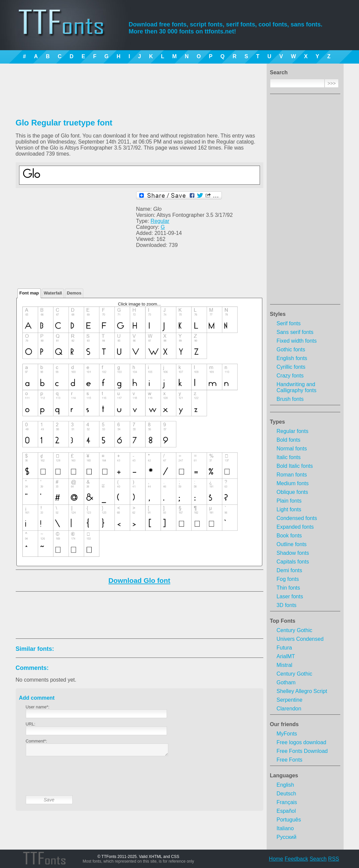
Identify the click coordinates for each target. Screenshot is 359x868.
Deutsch (287, 794)
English (285, 785)
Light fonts (289, 509)
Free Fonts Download (302, 751)
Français (287, 802)
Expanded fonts (295, 527)
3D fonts (287, 605)
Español (286, 811)
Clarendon (289, 709)
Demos (74, 293)
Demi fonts (289, 570)
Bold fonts (289, 440)
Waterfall (53, 293)
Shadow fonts (293, 553)
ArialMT (286, 656)
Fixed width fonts (297, 341)
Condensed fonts (297, 518)
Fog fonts (288, 579)
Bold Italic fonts (295, 466)
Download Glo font (139, 580)
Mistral (285, 665)
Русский (287, 837)
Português (289, 820)
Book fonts (289, 536)
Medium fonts (293, 483)
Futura (284, 648)
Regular (160, 221)
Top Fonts (283, 621)
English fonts (292, 358)
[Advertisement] (305, 201)
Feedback (296, 859)
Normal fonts (292, 449)
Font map (29, 293)
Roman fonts (292, 475)
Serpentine (290, 700)
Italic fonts (289, 457)
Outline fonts (292, 544)
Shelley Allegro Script (302, 691)
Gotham (286, 682)
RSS (334, 859)
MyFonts (287, 734)
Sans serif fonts (295, 332)
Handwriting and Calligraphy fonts (297, 387)
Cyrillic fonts (291, 367)
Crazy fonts (290, 376)
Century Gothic (295, 630)
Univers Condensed (300, 639)
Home (276, 859)
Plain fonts (289, 501)
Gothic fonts (291, 350)
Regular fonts (293, 431)
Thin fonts (288, 588)
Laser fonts (290, 596)
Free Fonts (290, 760)
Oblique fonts (292, 492)
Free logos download (302, 742)
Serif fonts (289, 323)
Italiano (285, 828)
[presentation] (77, 781)
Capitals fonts (293, 562)
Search (318, 859)
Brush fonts (290, 399)
